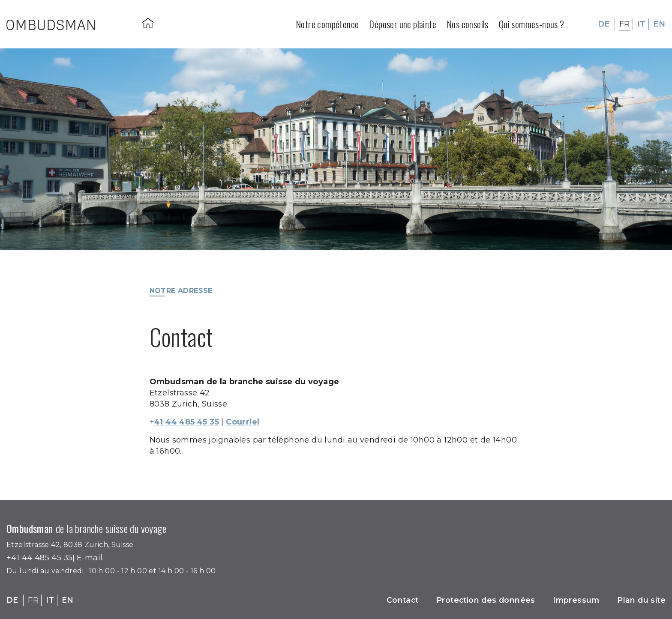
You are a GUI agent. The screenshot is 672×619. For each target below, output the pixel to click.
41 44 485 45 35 (188, 422)
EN (659, 24)
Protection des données (483, 600)
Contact (398, 600)
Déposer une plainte (403, 24)
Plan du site (641, 600)
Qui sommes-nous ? (532, 24)
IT (642, 24)
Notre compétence (327, 24)
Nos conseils (468, 24)
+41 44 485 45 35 (40, 558)
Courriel (245, 422)
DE (604, 24)
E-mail (90, 558)
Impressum (575, 600)
